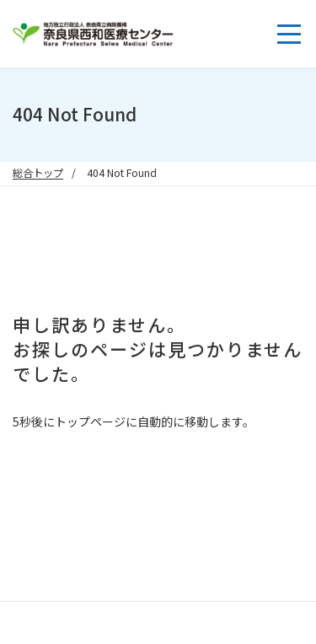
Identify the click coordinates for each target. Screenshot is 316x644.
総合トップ (38, 173)
